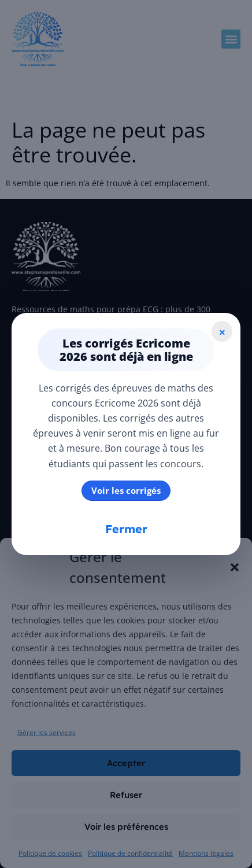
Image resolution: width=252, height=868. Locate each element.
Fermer (126, 529)
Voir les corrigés (126, 490)
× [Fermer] (222, 331)
